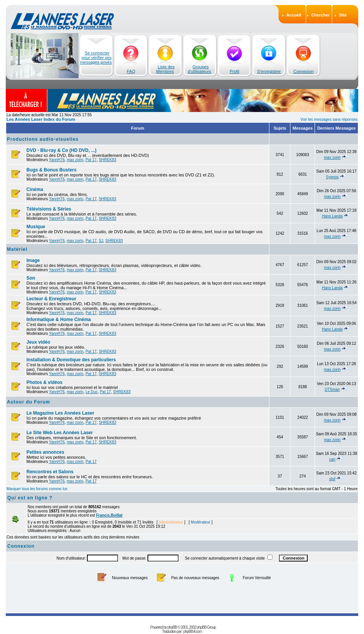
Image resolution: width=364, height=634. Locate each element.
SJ (101, 241)
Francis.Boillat (109, 515)
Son (31, 278)
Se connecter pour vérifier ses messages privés (96, 58)
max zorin (75, 160)
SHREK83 (108, 160)
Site (343, 15)
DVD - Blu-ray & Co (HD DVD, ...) (61, 150)
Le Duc (92, 392)
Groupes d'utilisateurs (199, 69)
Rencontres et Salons (50, 472)
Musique (36, 227)
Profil (234, 71)
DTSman (332, 389)
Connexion (304, 71)
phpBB (172, 627)
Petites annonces (45, 452)
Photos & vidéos (44, 382)
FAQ (131, 71)
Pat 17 (91, 160)
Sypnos (332, 177)
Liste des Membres (166, 69)
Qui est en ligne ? (30, 498)
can (332, 459)
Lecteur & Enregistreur (51, 299)
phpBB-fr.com (193, 632)
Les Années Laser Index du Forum (41, 119)
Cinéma (35, 189)
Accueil (294, 15)
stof (332, 479)
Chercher (320, 15)
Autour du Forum (29, 402)
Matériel (17, 249)
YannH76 (57, 160)
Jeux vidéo (38, 342)
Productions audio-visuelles (43, 139)
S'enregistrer (269, 71)
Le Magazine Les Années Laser (60, 413)
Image (33, 260)
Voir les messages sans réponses (329, 119)
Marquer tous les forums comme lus (37, 489)
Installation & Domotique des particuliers (71, 360)
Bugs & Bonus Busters (52, 170)
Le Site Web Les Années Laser (60, 433)
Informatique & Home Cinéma (59, 319)
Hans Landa (332, 216)
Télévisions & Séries (49, 209)
